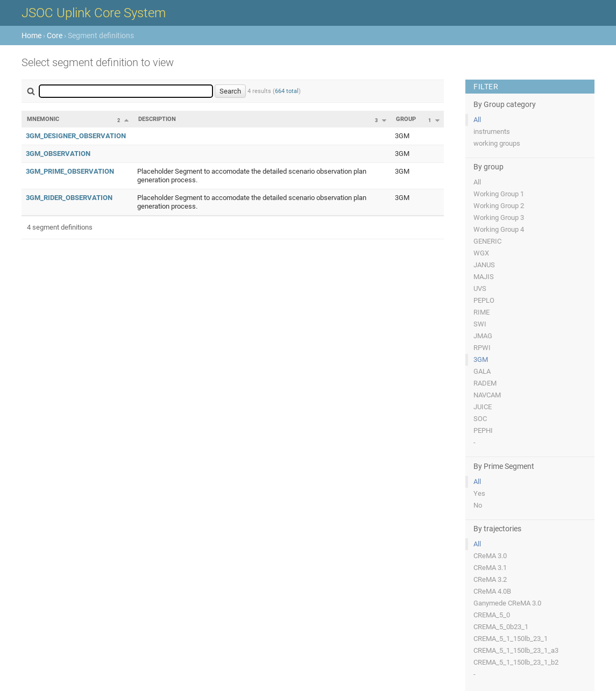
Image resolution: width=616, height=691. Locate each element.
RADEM (485, 383)
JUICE (483, 407)
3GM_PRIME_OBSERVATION (70, 171)
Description (157, 119)
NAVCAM (487, 395)
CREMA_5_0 (492, 615)
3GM (481, 359)
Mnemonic (43, 119)
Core (55, 35)
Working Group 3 (499, 218)
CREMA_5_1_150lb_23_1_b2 (516, 662)
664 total (287, 91)
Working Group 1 (499, 194)
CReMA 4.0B (492, 591)
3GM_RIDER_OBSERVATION (69, 198)
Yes (479, 493)
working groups (497, 143)
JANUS (484, 265)
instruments (492, 131)
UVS (480, 288)
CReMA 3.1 (490, 568)
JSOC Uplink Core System (94, 13)
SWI (480, 324)
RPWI (482, 348)
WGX (481, 253)
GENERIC (487, 241)
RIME (482, 312)
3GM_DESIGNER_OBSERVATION (76, 136)
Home (31, 35)
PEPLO (484, 300)
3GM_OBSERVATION (58, 154)
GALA (482, 371)
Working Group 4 (499, 229)
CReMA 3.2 (490, 579)
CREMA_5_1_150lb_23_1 (511, 639)
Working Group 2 (499, 206)
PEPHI (483, 430)
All (477, 120)
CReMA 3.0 (490, 556)
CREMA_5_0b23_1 (501, 627)
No (478, 505)
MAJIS (484, 277)
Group (406, 119)
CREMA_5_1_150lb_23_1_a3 (516, 650)
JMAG (483, 336)
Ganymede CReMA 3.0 (507, 603)
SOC (480, 419)
